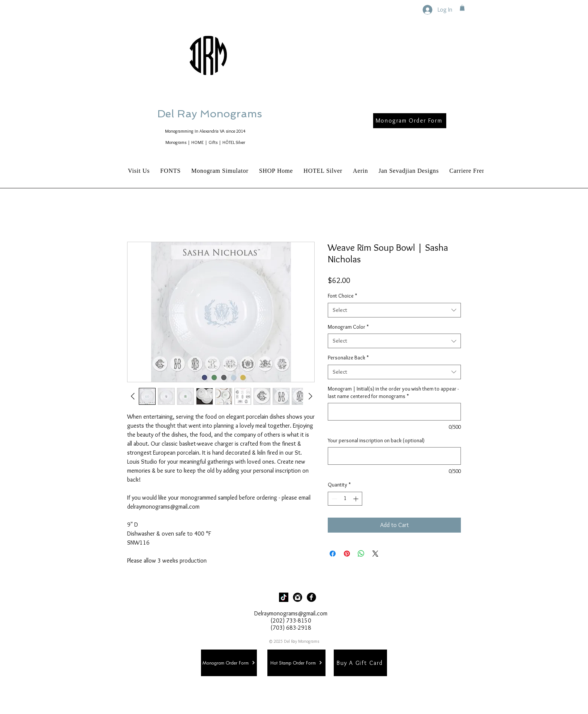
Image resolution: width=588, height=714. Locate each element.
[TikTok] (284, 597)
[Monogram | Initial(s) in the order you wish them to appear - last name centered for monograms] (394, 412)
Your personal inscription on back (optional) (376, 440)
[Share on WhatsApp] (361, 554)
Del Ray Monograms (234, 114)
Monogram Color (348, 327)
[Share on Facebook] (333, 554)
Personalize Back (348, 358)
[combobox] (394, 310)
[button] (462, 8)
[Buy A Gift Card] (360, 663)
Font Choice (342, 296)
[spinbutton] (345, 499)
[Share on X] (375, 554)
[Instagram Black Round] (298, 597)
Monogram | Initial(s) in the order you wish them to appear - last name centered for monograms (393, 392)
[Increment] (356, 499)
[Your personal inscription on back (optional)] (394, 456)
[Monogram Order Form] (410, 121)
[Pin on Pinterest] (347, 554)
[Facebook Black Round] (311, 597)
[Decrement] (334, 499)
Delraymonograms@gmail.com (291, 613)
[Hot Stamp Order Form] (296, 663)
